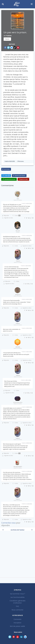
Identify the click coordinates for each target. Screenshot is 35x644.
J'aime (6, 175)
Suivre (7, 39)
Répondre (6, 216)
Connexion (18, 619)
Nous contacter (17, 610)
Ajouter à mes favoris (19, 176)
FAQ (17, 606)
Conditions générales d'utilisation (17, 602)
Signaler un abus (23, 179)
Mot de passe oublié (17, 626)
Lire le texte (6, 169)
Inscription (18, 623)
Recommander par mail (9, 179)
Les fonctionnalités (17, 597)
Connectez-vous (8, 523)
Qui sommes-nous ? (18, 594)
